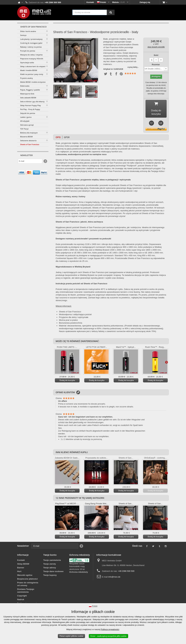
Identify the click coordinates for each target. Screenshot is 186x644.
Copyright (22, 596)
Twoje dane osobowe (53, 572)
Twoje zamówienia (52, 561)
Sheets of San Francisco (30, 144)
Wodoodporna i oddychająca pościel (75, 315)
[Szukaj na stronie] (111, 12)
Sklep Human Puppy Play (30, 105)
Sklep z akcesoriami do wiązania (33, 66)
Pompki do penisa (28, 51)
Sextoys (23, 35)
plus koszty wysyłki (156, 47)
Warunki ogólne (25, 576)
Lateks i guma (26, 117)
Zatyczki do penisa (28, 113)
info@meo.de (114, 578)
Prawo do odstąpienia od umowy (28, 585)
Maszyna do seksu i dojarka (31, 55)
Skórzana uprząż (27, 125)
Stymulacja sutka (27, 62)
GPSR (67, 138)
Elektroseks (25, 86)
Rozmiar (156, 65)
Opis (58, 138)
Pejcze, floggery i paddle (30, 90)
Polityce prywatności (110, 629)
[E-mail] (30, 161)
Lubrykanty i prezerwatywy (31, 39)
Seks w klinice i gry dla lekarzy (32, 101)
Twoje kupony (50, 576)
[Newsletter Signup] (45, 161)
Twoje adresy (50, 568)
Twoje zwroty (50, 565)
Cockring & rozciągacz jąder (31, 43)
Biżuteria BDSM (26, 137)
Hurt (19, 572)
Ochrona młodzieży (79, 573)
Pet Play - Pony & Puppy (30, 109)
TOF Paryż (24, 129)
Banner (21, 568)
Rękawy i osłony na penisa (31, 47)
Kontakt (90, 2)
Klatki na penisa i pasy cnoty (32, 74)
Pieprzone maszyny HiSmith (32, 59)
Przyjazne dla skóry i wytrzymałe (74, 318)
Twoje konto (50, 556)
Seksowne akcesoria (28, 140)
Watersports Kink (27, 94)
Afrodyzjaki (25, 121)
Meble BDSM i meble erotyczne (33, 82)
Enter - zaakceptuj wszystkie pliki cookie (108, 636)
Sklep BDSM (23, 565)
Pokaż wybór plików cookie (71, 636)
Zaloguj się (145, 2)
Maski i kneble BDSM (29, 70)
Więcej (96, 92)
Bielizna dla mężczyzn (29, 133)
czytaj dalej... (133, 67)
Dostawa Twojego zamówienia (26, 591)
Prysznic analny (26, 78)
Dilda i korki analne (28, 31)
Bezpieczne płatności (27, 580)
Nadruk (21, 600)
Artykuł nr (108, 69)
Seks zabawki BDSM (28, 98)
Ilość (156, 55)
